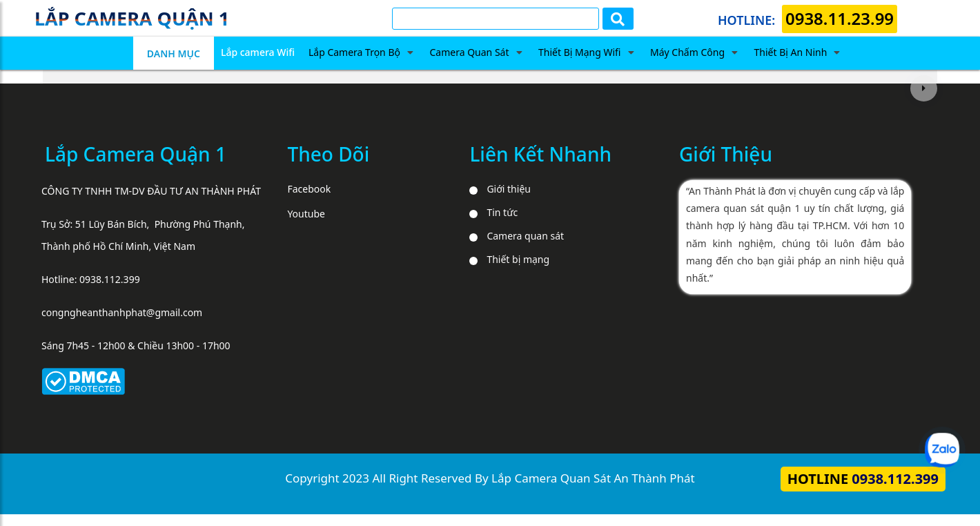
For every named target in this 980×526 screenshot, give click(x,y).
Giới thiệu (509, 189)
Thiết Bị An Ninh (791, 52)
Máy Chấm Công (687, 52)
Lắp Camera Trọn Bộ (354, 52)
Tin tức (502, 212)
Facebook (309, 189)
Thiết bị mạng (518, 259)
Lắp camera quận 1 (132, 18)
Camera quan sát (525, 236)
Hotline (863, 479)
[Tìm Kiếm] (496, 19)
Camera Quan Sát (469, 52)
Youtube (306, 214)
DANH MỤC (174, 53)
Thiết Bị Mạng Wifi (580, 52)
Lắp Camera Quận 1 (136, 154)
